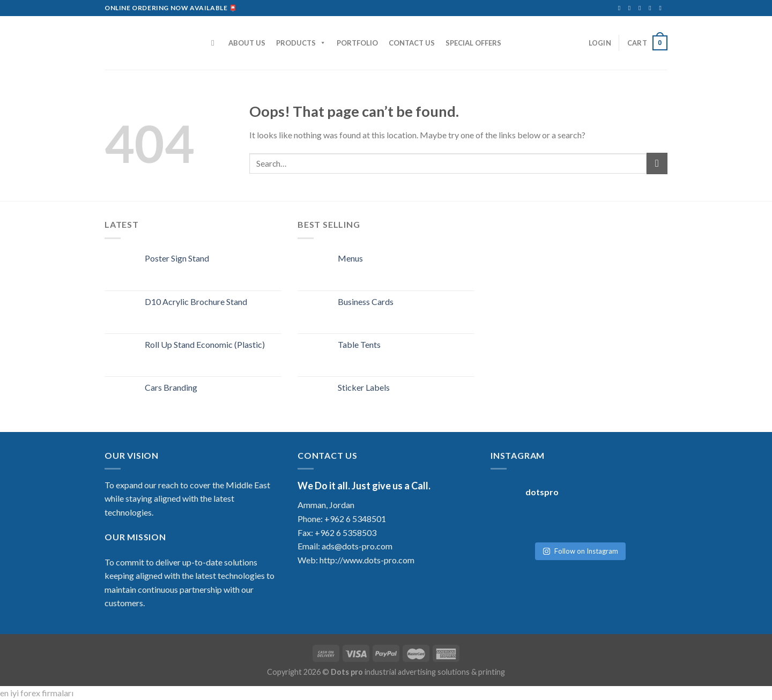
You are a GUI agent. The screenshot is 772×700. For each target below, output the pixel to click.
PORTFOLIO (357, 43)
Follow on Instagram (580, 546)
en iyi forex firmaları (37, 693)
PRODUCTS (301, 43)
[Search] (215, 43)
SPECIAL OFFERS (473, 43)
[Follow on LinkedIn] (652, 8)
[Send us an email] (642, 8)
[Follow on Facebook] (621, 8)
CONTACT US (412, 43)
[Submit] (657, 163)
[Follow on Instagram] (632, 8)
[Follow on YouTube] (662, 8)
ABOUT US (247, 43)
